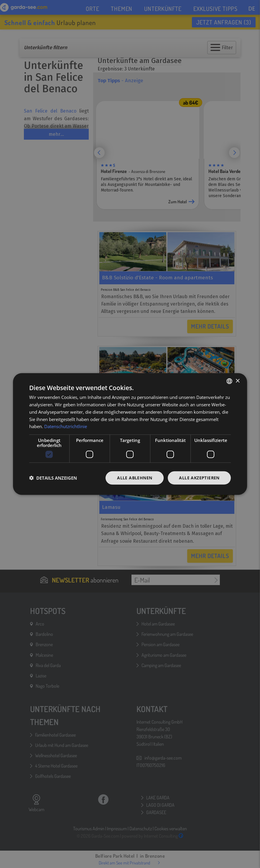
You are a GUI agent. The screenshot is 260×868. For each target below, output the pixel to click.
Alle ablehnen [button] (135, 478)
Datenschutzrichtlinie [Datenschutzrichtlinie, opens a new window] (66, 426)
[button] (53, 478)
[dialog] (130, 434)
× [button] (237, 381)
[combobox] (229, 381)
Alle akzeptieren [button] (199, 478)
